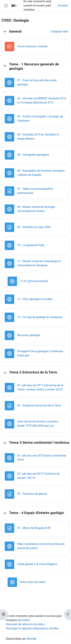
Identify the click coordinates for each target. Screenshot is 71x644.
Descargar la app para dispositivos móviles (32, 628)
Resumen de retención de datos (25, 624)
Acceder (63, 5)
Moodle (32, 639)
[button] (15, 6)
